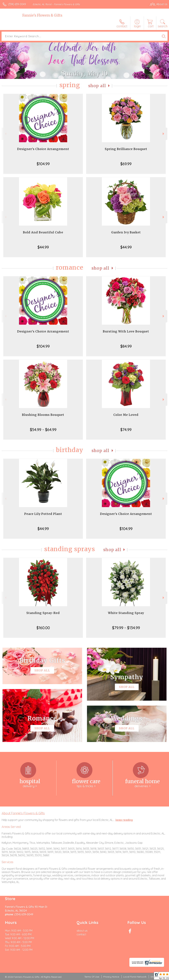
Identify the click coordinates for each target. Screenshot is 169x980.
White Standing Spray (126, 613)
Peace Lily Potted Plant (43, 514)
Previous (5, 134)
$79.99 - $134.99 (126, 628)
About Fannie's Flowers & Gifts (23, 813)
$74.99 (126, 430)
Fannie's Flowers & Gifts (42, 15)
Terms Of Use (92, 977)
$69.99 (126, 164)
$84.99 (126, 346)
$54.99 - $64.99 (43, 430)
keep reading (124, 820)
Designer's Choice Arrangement (43, 149)
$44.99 (43, 247)
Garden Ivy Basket (126, 232)
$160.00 (43, 628)
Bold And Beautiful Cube (43, 232)
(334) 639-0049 (17, 4)
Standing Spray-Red (43, 613)
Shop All (97, 86)
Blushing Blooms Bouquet (43, 415)
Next (164, 134)
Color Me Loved (126, 415)
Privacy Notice (111, 977)
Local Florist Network (135, 977)
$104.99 (43, 164)
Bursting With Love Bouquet (126, 331)
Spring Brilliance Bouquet (126, 149)
